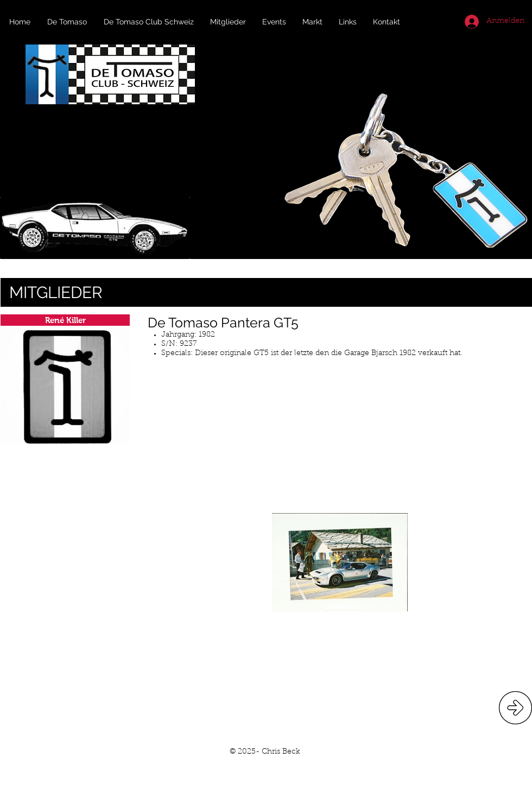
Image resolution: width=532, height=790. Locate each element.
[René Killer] (65, 320)
